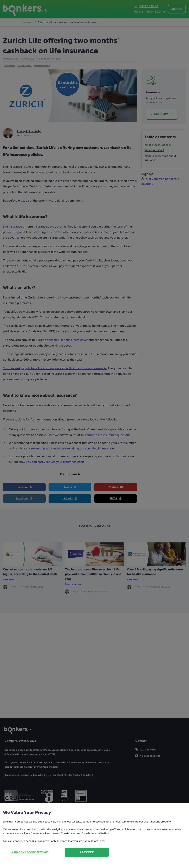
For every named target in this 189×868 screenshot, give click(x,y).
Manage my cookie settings (30, 852)
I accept (87, 852)
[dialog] (94, 434)
